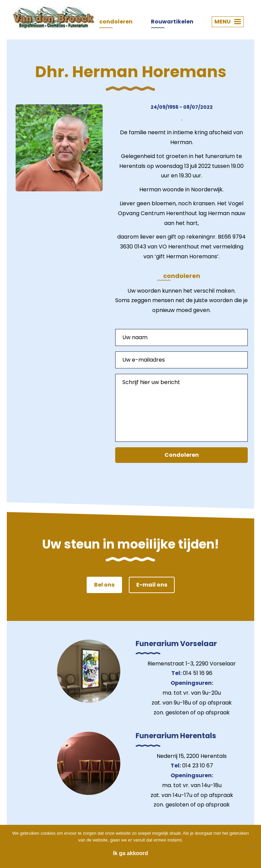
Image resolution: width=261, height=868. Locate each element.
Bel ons (104, 585)
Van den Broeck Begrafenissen (54, 18)
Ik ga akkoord (130, 853)
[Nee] (253, 847)
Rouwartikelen (172, 22)
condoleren (116, 22)
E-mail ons (152, 585)
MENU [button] (228, 22)
